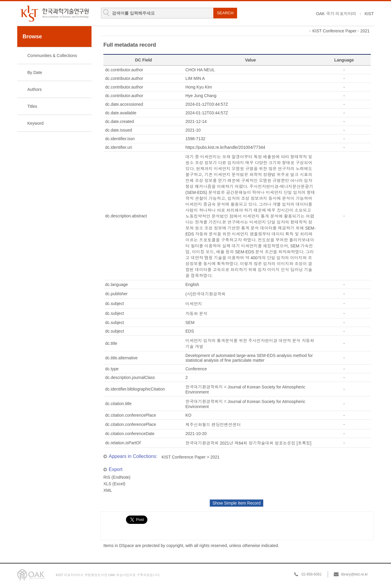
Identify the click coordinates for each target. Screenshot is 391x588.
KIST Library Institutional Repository (54, 14)
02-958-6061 (312, 574)
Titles (32, 106)
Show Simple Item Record (237, 503)
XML (108, 490)
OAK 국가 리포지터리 (336, 14)
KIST (369, 14)
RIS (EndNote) (117, 477)
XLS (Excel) (114, 484)
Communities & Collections (52, 56)
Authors (34, 89)
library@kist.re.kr (354, 574)
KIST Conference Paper (334, 31)
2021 (365, 31)
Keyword (35, 123)
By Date (35, 72)
